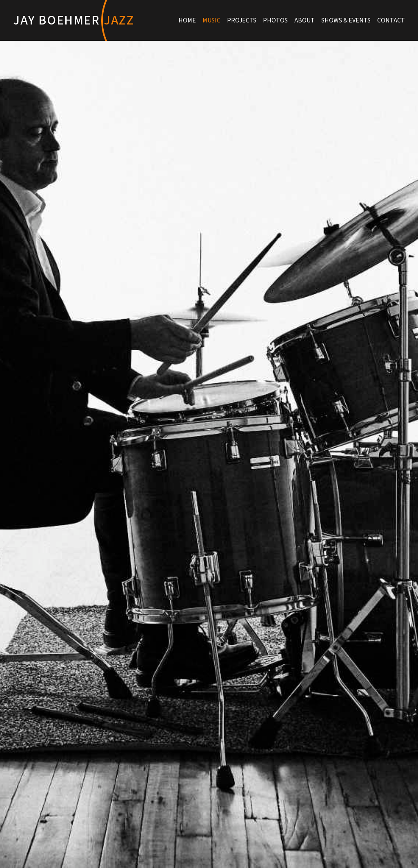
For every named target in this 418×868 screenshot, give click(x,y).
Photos (275, 20)
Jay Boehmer (74, 20)
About (305, 20)
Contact (391, 20)
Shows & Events (346, 20)
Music (211, 20)
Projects (242, 20)
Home (187, 20)
